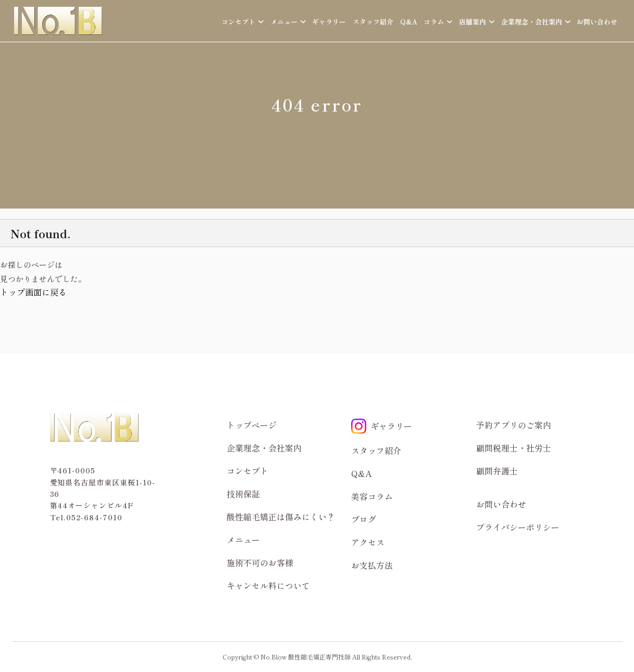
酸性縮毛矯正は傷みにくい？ (281, 517)
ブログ (364, 519)
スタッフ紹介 (373, 22)
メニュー (243, 540)
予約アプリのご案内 (514, 425)
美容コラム (372, 496)
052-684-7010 (94, 517)
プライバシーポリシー (518, 527)
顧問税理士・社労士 (514, 448)
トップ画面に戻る (33, 292)
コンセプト (247, 471)
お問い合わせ (597, 22)
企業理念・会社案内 (264, 448)
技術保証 (243, 494)
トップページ (252, 425)
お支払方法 (372, 565)
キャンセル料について (268, 585)
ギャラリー (329, 22)
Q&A (409, 22)
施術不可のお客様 (260, 563)
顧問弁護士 (497, 471)
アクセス (368, 542)
